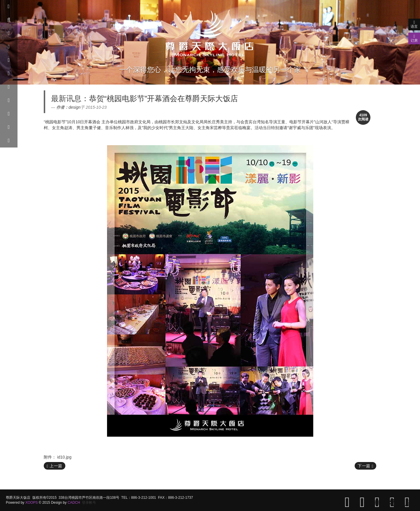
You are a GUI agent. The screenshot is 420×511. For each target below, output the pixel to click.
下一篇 (365, 466)
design (75, 107)
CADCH (74, 503)
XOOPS (32, 503)
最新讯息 (66, 99)
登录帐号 (89, 503)
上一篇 (55, 466)
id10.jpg (64, 457)
